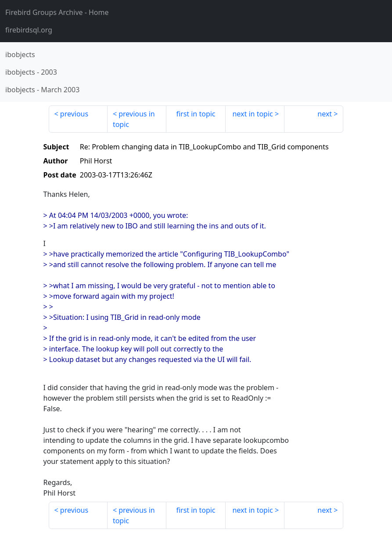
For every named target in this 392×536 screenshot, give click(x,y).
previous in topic (134, 119)
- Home (57, 12)
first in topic (196, 114)
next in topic (252, 114)
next (325, 114)
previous (74, 114)
